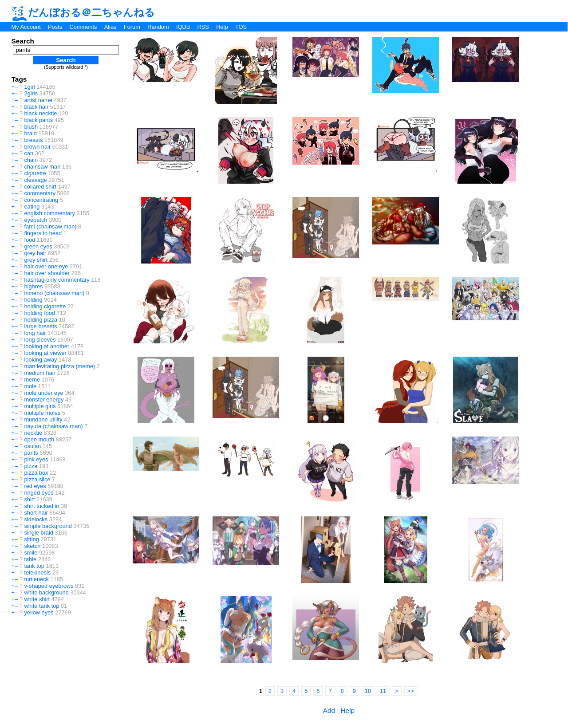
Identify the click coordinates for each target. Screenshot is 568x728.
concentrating (41, 200)
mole (30, 386)
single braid (38, 533)
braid (30, 133)
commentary (39, 193)
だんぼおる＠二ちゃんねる (83, 12)
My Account (26, 27)
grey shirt (36, 260)
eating (32, 207)
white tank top (41, 606)
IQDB (183, 27)
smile (31, 553)
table (30, 559)
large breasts (40, 326)
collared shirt (40, 187)
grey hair (35, 253)
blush (31, 127)
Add (329, 710)
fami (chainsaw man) (50, 226)
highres (33, 286)
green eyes (38, 246)
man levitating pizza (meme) (59, 366)
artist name (38, 100)
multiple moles (42, 413)
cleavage (35, 180)
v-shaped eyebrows (49, 586)
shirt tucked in (41, 506)
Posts (55, 27)
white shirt (37, 599)
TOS (241, 27)
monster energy (44, 399)
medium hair (39, 373)
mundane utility (43, 419)
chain (31, 160)
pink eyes (36, 459)
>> (411, 691)
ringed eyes (39, 493)
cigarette (35, 173)
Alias (110, 27)
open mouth (39, 439)
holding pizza (41, 320)
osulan (32, 446)
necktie (33, 433)
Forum (132, 27)
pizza (31, 466)
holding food (39, 313)
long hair (35, 333)
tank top (34, 566)
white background (46, 592)
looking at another (47, 346)
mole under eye (43, 393)
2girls (31, 93)
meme (32, 380)
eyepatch (35, 220)
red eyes (35, 486)
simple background (48, 526)
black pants (38, 120)
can (29, 153)
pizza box (36, 473)
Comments (83, 27)
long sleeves (40, 340)
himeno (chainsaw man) (54, 293)
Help (222, 27)
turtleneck (36, 579)
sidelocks (36, 519)
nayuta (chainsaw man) (53, 426)
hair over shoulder (47, 273)
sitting (31, 539)
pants (31, 453)
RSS (203, 27)
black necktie (40, 113)
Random (158, 27)
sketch (32, 546)
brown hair (37, 147)
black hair (36, 107)
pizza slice (37, 479)
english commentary (49, 213)
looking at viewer (45, 353)
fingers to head (43, 233)
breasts (33, 140)
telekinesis (37, 573)
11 (383, 691)
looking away (40, 360)
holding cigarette (45, 306)
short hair (36, 513)
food (30, 240)
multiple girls (40, 406)
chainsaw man (42, 167)
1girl (29, 87)
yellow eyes (39, 612)
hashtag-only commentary (57, 280)
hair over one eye (46, 266)
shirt (29, 499)
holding (33, 300)
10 (368, 691)
